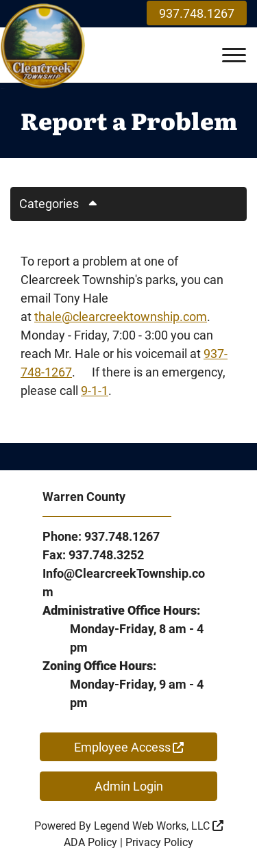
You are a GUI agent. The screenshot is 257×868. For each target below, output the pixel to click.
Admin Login (129, 786)
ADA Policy (90, 842)
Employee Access (129, 747)
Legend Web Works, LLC (159, 826)
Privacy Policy (159, 842)
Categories (63, 204)
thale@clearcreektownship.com (121, 317)
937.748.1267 (197, 13)
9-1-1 (95, 391)
